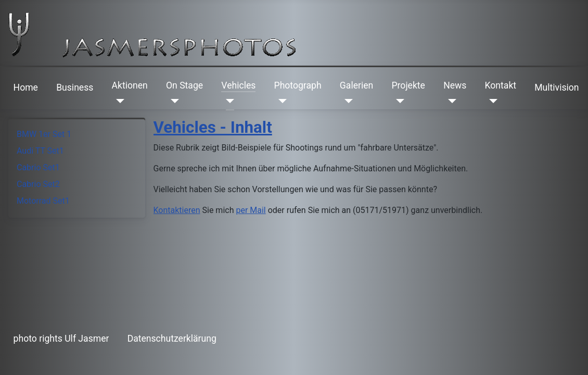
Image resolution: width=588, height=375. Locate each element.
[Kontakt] (491, 101)
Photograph (298, 85)
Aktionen (130, 85)
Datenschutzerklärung (172, 339)
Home (26, 87)
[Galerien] (346, 101)
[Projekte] (398, 101)
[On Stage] (172, 101)
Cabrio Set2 (38, 184)
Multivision (557, 87)
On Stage (184, 85)
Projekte (408, 85)
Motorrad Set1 (43, 201)
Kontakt (501, 85)
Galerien (356, 85)
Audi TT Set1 (40, 151)
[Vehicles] (228, 101)
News (455, 85)
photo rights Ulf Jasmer (61, 339)
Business (75, 87)
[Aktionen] (118, 101)
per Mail (251, 210)
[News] (450, 101)
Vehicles (238, 85)
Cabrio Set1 (38, 167)
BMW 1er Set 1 (44, 134)
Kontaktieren (177, 210)
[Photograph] (281, 101)
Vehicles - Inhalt (213, 127)
